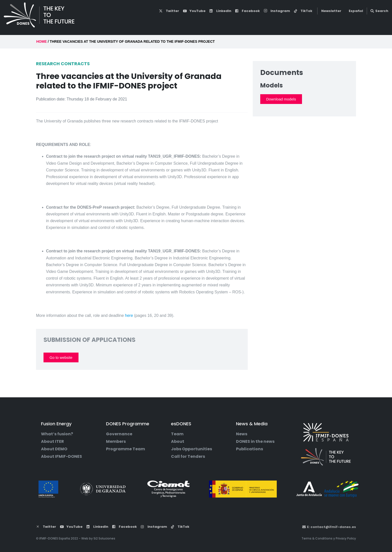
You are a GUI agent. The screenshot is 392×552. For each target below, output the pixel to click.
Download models (281, 99)
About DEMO (54, 449)
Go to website (61, 357)
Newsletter (331, 11)
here (129, 315)
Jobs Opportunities (191, 449)
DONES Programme (224, 22)
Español (356, 11)
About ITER (52, 442)
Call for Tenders (188, 457)
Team (177, 434)
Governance (119, 434)
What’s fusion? (57, 434)
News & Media (302, 22)
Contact (373, 22)
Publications (249, 449)
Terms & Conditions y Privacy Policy (329, 538)
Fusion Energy (176, 22)
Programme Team (125, 449)
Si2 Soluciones (104, 538)
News (242, 434)
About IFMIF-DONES (61, 457)
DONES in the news (255, 442)
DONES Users (340, 22)
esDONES (266, 22)
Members (116, 442)
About (178, 442)
